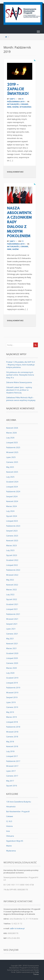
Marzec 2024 (11, 506)
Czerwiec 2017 (12, 776)
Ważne (15, 107)
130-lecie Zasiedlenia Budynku (19, 802)
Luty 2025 (10, 477)
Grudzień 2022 (12, 560)
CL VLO (9, 821)
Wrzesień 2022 (12, 575)
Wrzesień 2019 (12, 693)
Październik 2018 (13, 727)
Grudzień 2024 (12, 482)
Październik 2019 (13, 688)
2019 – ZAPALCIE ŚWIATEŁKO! (18, 89)
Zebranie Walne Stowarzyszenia (19, 382)
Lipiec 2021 (11, 629)
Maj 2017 (10, 781)
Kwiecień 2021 (12, 643)
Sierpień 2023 (12, 531)
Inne (9, 107)
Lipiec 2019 (11, 702)
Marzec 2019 (11, 717)
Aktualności (13, 104)
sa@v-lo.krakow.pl (17, 928)
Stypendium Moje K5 (15, 841)
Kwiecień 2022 (12, 585)
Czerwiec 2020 (12, 663)
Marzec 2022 (11, 590)
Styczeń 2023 (12, 555)
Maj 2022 (10, 580)
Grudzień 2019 (12, 678)
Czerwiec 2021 (12, 634)
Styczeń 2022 (12, 599)
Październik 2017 (13, 761)
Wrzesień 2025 (12, 452)
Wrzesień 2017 (12, 766)
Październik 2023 (13, 526)
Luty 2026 (10, 438)
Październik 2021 (13, 614)
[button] (38, 32)
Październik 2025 (13, 447)
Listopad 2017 (12, 756)
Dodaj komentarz (15, 172)
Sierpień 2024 (12, 496)
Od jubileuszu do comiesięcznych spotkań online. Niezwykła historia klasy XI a (20, 375)
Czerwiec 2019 (12, 707)
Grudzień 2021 (12, 604)
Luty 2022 (10, 594)
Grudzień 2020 (12, 653)
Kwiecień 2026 (12, 428)
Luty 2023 (10, 550)
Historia (9, 826)
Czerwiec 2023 (12, 536)
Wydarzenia (25, 107)
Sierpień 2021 (12, 624)
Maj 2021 (10, 639)
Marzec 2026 (11, 433)
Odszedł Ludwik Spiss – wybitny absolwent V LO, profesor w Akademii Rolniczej (19, 390)
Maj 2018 (10, 742)
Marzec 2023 (11, 545)
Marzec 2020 (11, 668)
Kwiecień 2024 (12, 501)
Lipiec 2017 (11, 771)
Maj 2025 (10, 467)
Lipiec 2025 (11, 457)
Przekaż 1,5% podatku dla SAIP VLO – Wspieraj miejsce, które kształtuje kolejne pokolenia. (21, 365)
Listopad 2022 (12, 565)
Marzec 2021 (11, 648)
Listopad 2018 (12, 722)
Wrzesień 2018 (12, 732)
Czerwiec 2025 (12, 462)
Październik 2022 (13, 570)
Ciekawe (24, 104)
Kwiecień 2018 (12, 746)
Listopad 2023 (12, 521)
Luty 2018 (10, 751)
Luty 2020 (10, 673)
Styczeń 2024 (12, 516)
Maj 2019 (10, 712)
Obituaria (10, 836)
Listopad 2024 (12, 487)
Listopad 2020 (12, 658)
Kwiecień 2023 (12, 540)
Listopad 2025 (12, 442)
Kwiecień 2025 (12, 472)
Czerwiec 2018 (12, 737)
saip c (13, 99)
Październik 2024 (13, 491)
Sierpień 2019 (12, 697)
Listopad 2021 (12, 609)
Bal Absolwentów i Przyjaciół (18, 811)
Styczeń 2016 (12, 786)
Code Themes (36, 973)
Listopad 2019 (12, 683)
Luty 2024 (10, 511)
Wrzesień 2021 (12, 619)
